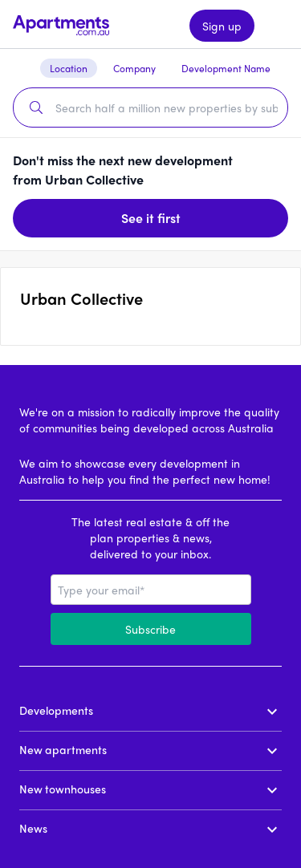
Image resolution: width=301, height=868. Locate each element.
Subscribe (150, 629)
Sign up (222, 26)
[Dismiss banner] (275, 170)
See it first (151, 218)
